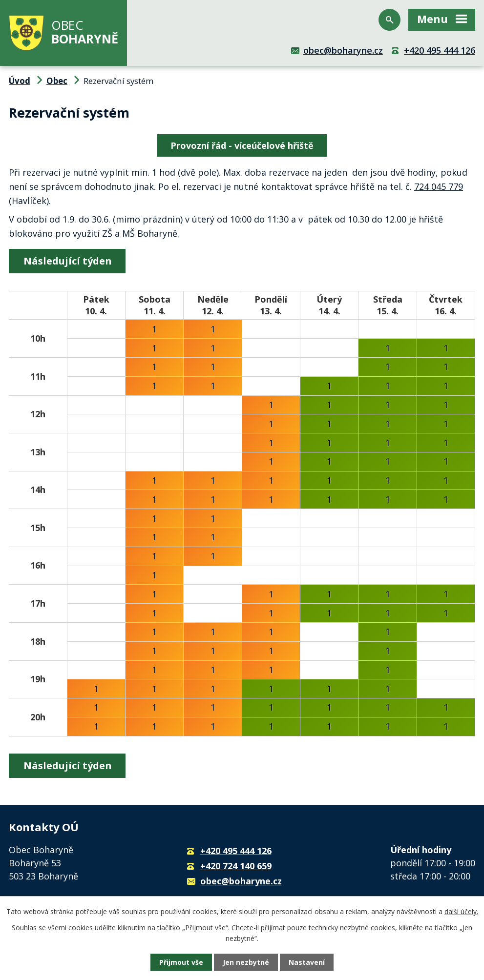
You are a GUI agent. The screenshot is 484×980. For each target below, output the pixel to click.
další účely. (461, 911)
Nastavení (307, 962)
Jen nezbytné (246, 962)
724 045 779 (439, 186)
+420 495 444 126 (440, 50)
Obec (57, 81)
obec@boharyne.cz (343, 50)
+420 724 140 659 (236, 866)
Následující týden (67, 261)
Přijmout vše (181, 962)
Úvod (20, 81)
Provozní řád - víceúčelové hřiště (242, 145)
